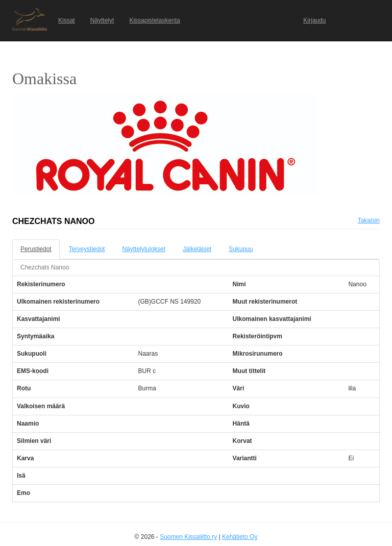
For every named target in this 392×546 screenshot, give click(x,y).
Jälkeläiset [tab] (197, 249)
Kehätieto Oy (240, 537)
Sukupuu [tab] (241, 249)
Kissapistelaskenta (154, 20)
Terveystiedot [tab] (87, 249)
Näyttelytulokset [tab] (144, 249)
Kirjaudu (314, 20)
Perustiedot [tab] (36, 249)
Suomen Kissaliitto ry (188, 537)
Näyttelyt (102, 20)
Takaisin (369, 220)
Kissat (67, 20)
